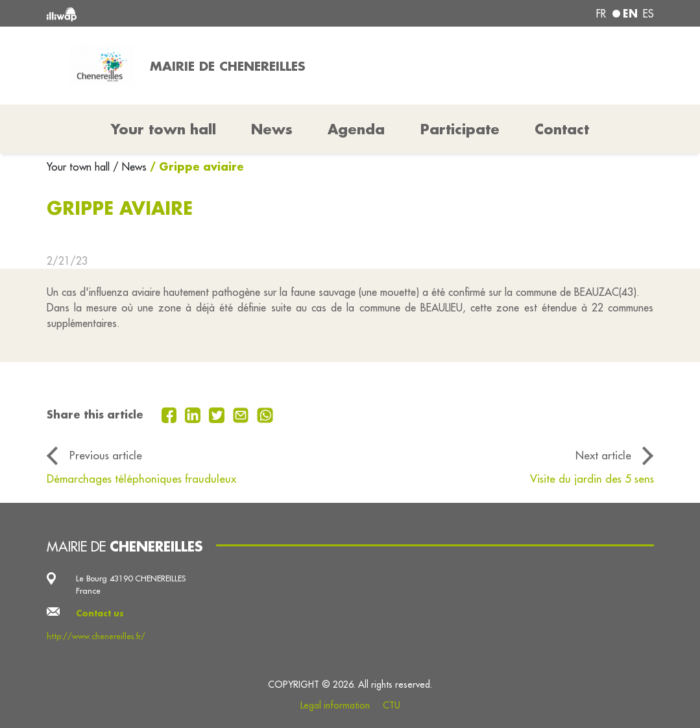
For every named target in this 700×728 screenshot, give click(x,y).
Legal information (335, 705)
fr (601, 14)
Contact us (100, 613)
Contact (562, 129)
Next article (603, 455)
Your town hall (80, 167)
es (648, 14)
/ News (130, 167)
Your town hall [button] (163, 129)
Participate (460, 129)
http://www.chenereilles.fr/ (96, 636)
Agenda (356, 129)
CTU (392, 705)
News (272, 129)
